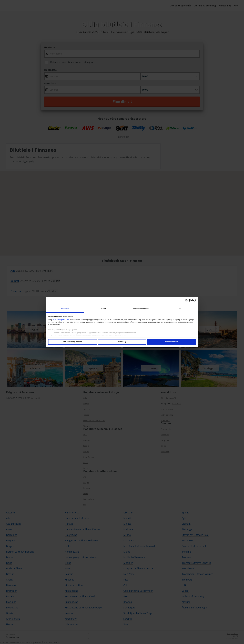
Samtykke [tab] (65, 309)
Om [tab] (179, 309)
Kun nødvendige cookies (72, 342)
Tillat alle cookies (172, 342)
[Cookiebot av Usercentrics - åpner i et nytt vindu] (181, 301)
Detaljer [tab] (103, 309)
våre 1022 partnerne (61, 320)
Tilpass (122, 342)
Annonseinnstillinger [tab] (141, 309)
